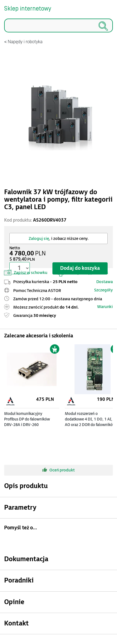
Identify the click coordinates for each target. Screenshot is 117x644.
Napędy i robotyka (25, 42)
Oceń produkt (59, 470)
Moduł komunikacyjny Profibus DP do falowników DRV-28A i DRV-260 (27, 419)
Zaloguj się (39, 239)
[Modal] (59, 114)
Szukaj (4, 33)
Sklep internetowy (28, 9)
